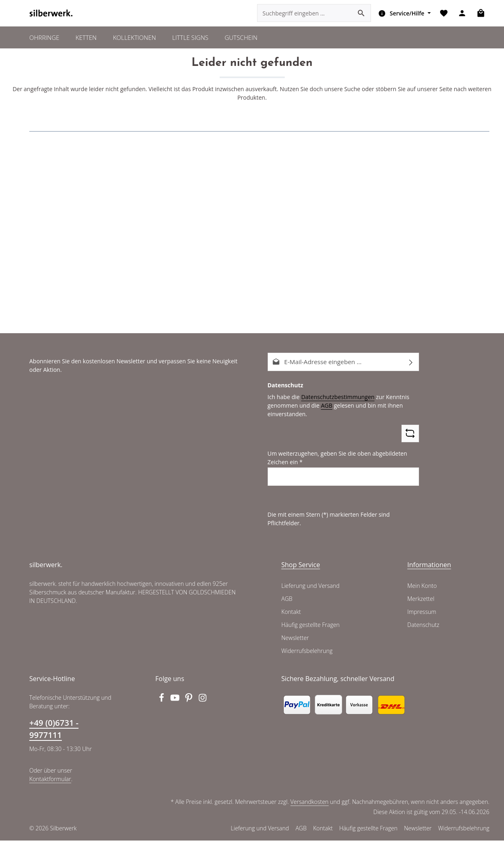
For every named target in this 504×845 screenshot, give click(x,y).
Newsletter (295, 642)
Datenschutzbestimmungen (335, 410)
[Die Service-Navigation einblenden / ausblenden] (401, 20)
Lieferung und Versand (310, 590)
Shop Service (301, 569)
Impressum (421, 616)
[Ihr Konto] (461, 21)
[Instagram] (203, 705)
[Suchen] (360, 20)
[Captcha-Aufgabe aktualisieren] (410, 447)
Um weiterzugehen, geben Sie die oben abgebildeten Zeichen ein (335, 471)
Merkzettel (420, 603)
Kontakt (291, 616)
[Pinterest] (190, 705)
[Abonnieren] (411, 376)
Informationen (427, 569)
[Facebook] (162, 705)
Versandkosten (311, 806)
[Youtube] (176, 705)
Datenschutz (423, 629)
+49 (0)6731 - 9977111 (54, 734)
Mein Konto (422, 590)
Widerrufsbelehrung (306, 655)
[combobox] (303, 20)
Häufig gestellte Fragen (311, 629)
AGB (324, 419)
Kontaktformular (49, 783)
